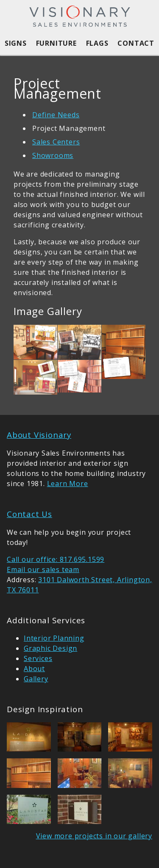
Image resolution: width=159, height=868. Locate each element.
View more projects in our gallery (94, 836)
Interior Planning (54, 638)
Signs (16, 43)
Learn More (68, 484)
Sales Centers (56, 142)
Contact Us (29, 514)
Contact (136, 43)
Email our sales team (43, 569)
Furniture (56, 43)
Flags (97, 43)
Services (38, 658)
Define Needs (56, 115)
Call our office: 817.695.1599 (56, 559)
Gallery (36, 679)
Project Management (69, 128)
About (34, 669)
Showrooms (53, 155)
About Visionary (39, 435)
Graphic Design (50, 648)
